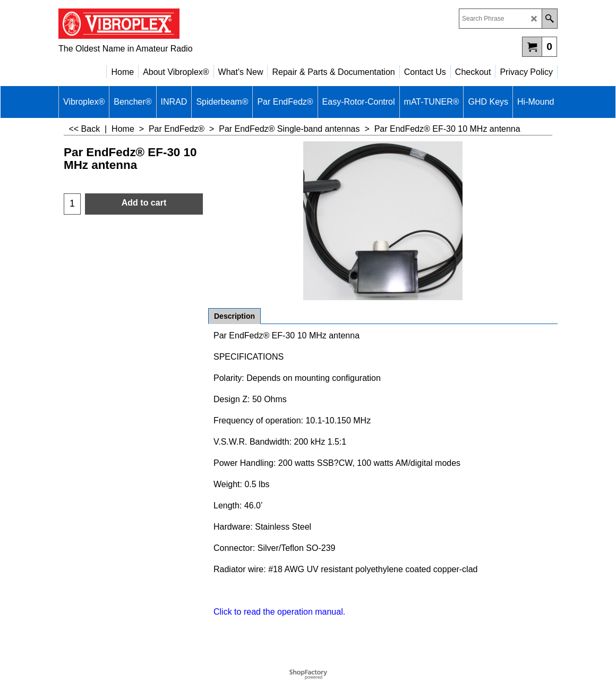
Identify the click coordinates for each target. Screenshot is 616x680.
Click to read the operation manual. (279, 612)
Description (234, 316)
